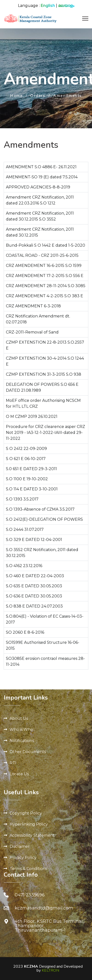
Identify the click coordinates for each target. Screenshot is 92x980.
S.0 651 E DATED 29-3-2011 (31, 469)
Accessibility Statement (32, 835)
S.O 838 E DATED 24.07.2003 (34, 606)
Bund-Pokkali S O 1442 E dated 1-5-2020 (46, 245)
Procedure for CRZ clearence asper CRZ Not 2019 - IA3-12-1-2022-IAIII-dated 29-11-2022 (46, 433)
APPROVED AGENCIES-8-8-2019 (38, 187)
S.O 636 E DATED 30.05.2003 (34, 596)
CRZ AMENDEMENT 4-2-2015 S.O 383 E (45, 296)
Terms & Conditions (28, 869)
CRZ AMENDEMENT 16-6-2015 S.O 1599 (44, 266)
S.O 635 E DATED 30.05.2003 (34, 586)
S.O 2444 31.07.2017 (25, 529)
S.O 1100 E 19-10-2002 (27, 479)
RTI (13, 763)
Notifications (22, 741)
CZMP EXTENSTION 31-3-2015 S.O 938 (44, 374)
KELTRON (50, 970)
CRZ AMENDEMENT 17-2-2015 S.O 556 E (45, 276)
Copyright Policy (26, 813)
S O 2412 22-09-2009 (26, 449)
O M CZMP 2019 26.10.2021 (32, 416)
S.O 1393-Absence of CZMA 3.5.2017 (40, 509)
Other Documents (28, 752)
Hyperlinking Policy (29, 824)
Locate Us (19, 774)
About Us (19, 718)
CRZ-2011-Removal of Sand (32, 332)
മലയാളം (66, 6)
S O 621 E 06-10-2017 (26, 459)
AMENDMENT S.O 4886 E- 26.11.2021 (41, 167)
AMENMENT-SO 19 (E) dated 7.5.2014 (42, 177)
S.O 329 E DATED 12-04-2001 (34, 540)
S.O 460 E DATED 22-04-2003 (35, 576)
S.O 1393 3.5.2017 (22, 499)
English (48, 6)
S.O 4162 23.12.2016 (24, 566)
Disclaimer (20, 846)
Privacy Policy (23, 858)
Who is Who (21, 730)
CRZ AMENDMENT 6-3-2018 (33, 306)
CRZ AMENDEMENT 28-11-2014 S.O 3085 (46, 286)
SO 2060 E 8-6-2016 (25, 632)
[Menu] (85, 18)
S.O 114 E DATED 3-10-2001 (32, 489)
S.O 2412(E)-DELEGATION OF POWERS (44, 519)
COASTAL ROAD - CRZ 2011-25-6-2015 (42, 255)
